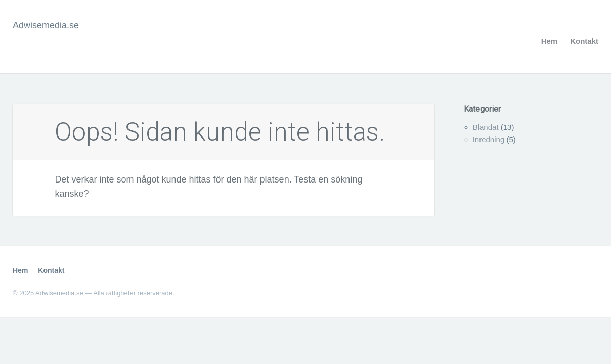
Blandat (486, 127)
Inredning (489, 139)
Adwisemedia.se (46, 25)
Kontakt (584, 41)
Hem (550, 41)
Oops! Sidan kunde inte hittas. (220, 132)
